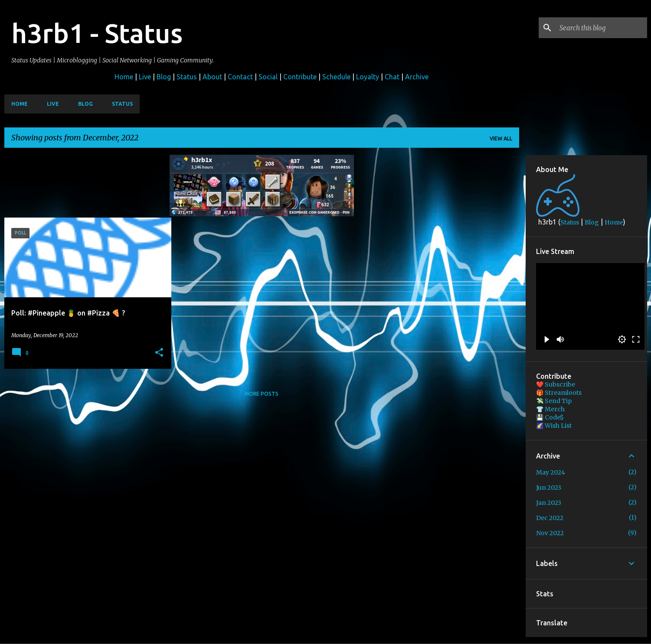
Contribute (300, 77)
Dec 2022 (550, 518)
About (212, 77)
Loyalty (368, 77)
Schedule (336, 77)
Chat (392, 77)
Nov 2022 (550, 533)
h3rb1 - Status (97, 33)
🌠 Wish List (554, 426)
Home (124, 77)
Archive (417, 77)
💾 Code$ (550, 417)
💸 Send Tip (554, 401)
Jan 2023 (549, 503)
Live (145, 77)
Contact (240, 77)
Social (268, 77)
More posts (262, 394)
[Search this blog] (602, 28)
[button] (159, 353)
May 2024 (551, 472)
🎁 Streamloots (559, 393)
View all (501, 138)
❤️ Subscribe (556, 384)
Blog (164, 77)
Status (187, 77)
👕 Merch (550, 409)
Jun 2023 (549, 488)
